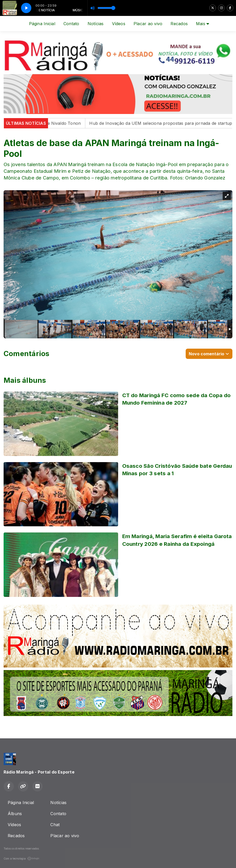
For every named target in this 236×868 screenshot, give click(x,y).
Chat (55, 825)
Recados (179, 24)
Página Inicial (42, 24)
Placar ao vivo (148, 24)
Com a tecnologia (22, 859)
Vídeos (119, 24)
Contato (71, 24)
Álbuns (15, 814)
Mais (202, 24)
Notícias (96, 24)
